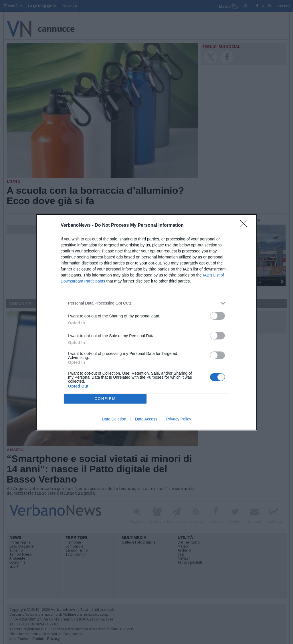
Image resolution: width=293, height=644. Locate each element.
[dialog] (146, 322)
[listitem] (146, 303)
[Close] (246, 226)
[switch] (217, 316)
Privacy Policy (179, 419)
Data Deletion (114, 419)
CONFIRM (105, 399)
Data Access (146, 419)
